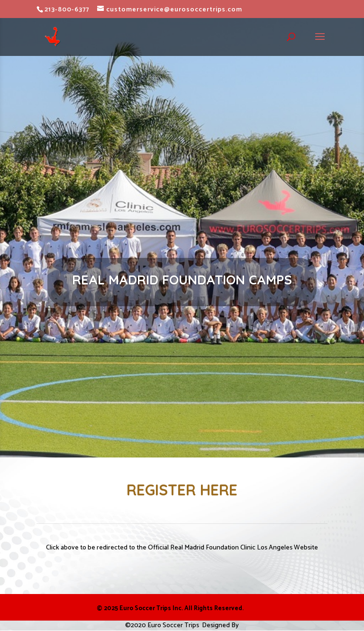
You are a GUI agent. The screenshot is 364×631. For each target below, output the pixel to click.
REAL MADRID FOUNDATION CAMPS (182, 280)
